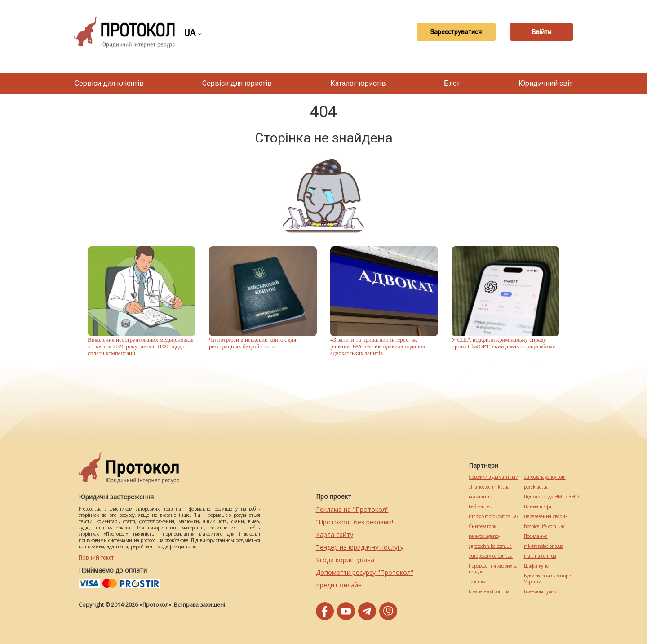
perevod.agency (484, 536)
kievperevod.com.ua (489, 592)
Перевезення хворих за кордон (493, 569)
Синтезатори (483, 526)
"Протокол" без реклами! (355, 522)
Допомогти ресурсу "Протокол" (365, 572)
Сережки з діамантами (494, 477)
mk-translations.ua (544, 546)
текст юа (478, 582)
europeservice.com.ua (491, 556)
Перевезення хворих (546, 517)
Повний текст (96, 557)
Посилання (536, 536)
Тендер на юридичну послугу (360, 547)
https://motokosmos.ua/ (494, 517)
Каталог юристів (358, 83)
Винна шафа (538, 507)
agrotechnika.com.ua (490, 546)
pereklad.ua (536, 487)
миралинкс (481, 497)
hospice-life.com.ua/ (544, 526)
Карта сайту (335, 535)
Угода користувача (345, 560)
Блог (452, 83)
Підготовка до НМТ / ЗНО (552, 497)
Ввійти (542, 32)
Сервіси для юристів (237, 83)
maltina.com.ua (540, 556)
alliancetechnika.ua (489, 487)
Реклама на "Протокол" (352, 509)
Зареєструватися (456, 32)
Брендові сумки (541, 592)
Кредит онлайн (339, 585)
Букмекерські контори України (548, 579)
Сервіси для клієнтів (109, 83)
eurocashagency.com (545, 477)
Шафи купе (536, 566)
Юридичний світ (545, 83)
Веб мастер (480, 507)
